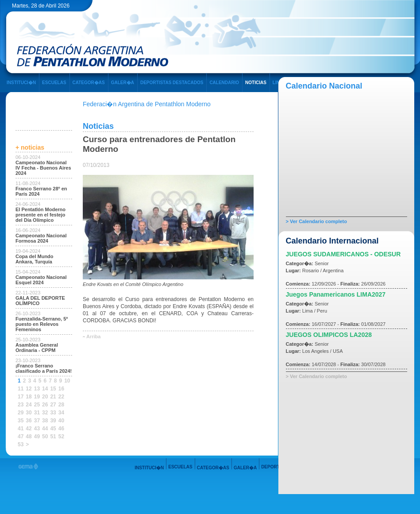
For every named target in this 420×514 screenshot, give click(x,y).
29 (21, 413)
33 (53, 413)
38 (45, 421)
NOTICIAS (256, 83)
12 (29, 389)
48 (29, 437)
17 (21, 397)
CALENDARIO (224, 83)
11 (21, 389)
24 (29, 405)
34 (61, 413)
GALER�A (123, 83)
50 (45, 437)
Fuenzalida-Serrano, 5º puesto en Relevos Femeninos (42, 324)
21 (53, 397)
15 (53, 389)
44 (45, 429)
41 (21, 429)
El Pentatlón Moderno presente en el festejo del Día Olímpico (40, 215)
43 (37, 429)
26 (45, 405)
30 (29, 413)
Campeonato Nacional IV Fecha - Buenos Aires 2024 (43, 168)
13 (37, 389)
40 (61, 421)
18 (29, 397)
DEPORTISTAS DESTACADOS (172, 83)
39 (53, 421)
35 (21, 421)
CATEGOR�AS (89, 83)
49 (37, 437)
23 (21, 405)
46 (61, 429)
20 (45, 397)
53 (21, 444)
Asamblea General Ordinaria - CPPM (37, 348)
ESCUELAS (54, 83)
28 (61, 405)
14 (45, 389)
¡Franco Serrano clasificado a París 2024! (44, 368)
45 (53, 429)
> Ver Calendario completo (316, 221)
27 (53, 405)
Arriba (93, 336)
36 (29, 421)
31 (37, 413)
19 (37, 397)
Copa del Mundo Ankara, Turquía (35, 259)
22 (61, 397)
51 (53, 437)
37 (37, 421)
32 (45, 413)
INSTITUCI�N (21, 83)
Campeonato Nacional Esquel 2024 (41, 280)
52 (61, 437)
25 (37, 405)
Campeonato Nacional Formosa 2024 (41, 238)
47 (21, 437)
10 (67, 381)
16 (61, 389)
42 (29, 429)
